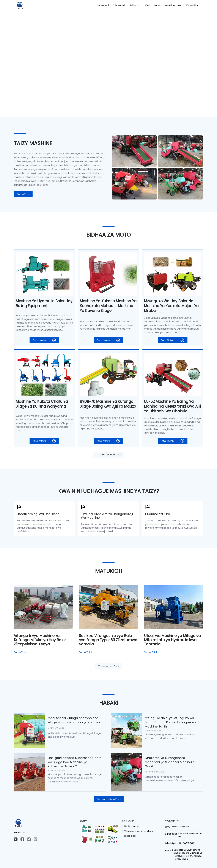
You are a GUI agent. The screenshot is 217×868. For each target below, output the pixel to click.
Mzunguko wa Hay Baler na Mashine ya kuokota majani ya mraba (171, 306)
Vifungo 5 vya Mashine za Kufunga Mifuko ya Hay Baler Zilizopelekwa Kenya (40, 640)
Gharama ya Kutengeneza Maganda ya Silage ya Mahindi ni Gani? (170, 762)
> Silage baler (129, 836)
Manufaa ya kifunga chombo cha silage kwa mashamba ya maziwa (74, 720)
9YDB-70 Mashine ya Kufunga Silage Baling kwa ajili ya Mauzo (108, 404)
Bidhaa (135, 5)
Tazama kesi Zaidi (109, 666)
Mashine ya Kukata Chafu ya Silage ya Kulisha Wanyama (42, 404)
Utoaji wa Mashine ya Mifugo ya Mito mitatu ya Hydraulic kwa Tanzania (172, 640)
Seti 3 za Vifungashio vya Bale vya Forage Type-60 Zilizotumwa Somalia (108, 640)
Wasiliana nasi (173, 5)
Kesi (148, 5)
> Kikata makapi (131, 826)
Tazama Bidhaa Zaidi (108, 455)
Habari (157, 5)
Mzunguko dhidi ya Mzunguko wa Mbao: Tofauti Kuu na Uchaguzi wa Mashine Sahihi (170, 722)
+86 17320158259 (180, 827)
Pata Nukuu (39, 340)
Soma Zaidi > (21, 652)
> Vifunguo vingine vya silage (138, 831)
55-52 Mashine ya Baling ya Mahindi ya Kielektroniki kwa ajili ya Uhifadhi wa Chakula (172, 406)
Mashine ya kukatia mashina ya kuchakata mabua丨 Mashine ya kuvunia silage (108, 306)
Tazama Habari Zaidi (109, 799)
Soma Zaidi (23, 194)
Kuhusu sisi (119, 5)
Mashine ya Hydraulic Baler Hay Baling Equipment (44, 303)
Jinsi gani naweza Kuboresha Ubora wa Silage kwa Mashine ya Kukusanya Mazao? (75, 762)
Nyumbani (103, 5)
